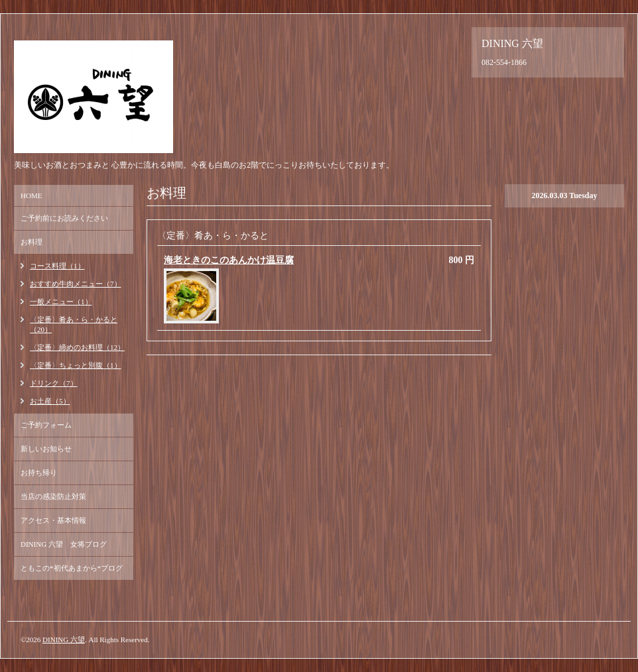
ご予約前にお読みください (64, 218)
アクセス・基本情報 (53, 520)
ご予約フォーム (46, 425)
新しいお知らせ (46, 449)
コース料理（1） (57, 266)
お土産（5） (50, 401)
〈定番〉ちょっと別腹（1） (76, 365)
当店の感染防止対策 (53, 496)
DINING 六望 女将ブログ (64, 544)
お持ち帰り (39, 473)
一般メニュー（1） (61, 302)
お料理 (32, 242)
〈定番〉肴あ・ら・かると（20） (74, 324)
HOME (31, 196)
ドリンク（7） (54, 383)
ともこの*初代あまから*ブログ (72, 568)
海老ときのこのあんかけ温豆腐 (229, 260)
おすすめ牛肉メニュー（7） (76, 284)
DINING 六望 (64, 640)
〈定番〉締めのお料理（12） (77, 347)
